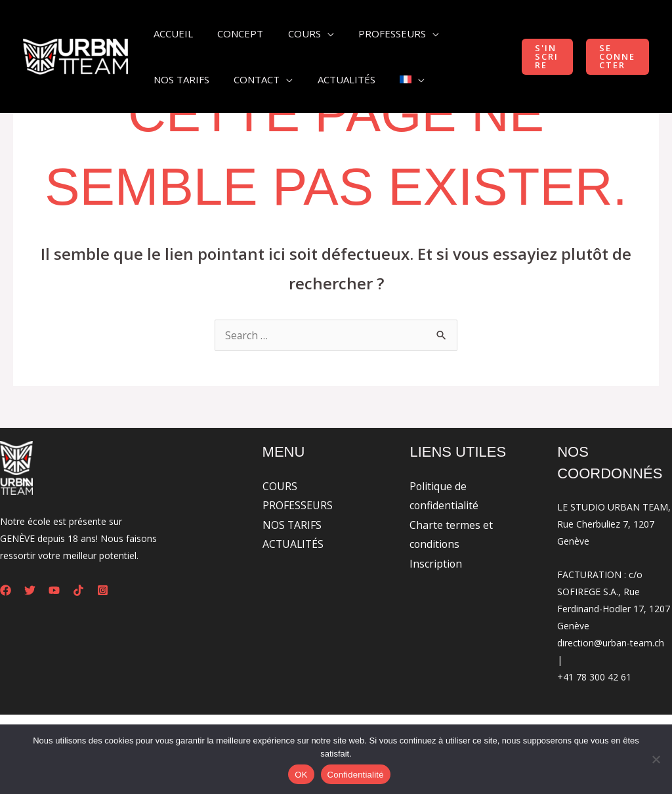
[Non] (656, 759)
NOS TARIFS (292, 525)
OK (301, 775)
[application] (315, 33)
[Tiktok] (78, 590)
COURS (280, 486)
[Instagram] (103, 590)
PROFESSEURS (298, 506)
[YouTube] (54, 590)
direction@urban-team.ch (611, 643)
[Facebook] (6, 590)
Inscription (436, 564)
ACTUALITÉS (294, 545)
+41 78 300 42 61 (594, 677)
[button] (543, 57)
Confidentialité (356, 775)
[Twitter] (30, 590)
